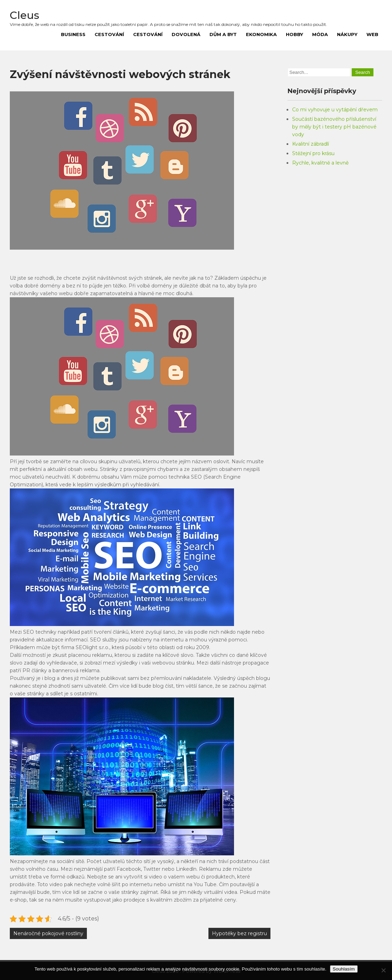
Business (73, 34)
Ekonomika (261, 34)
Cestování (109, 34)
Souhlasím (344, 969)
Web (372, 34)
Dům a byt (223, 34)
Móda (320, 34)
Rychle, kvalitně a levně (320, 163)
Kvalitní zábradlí (311, 144)
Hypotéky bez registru (239, 933)
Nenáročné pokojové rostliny (48, 933)
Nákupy (347, 34)
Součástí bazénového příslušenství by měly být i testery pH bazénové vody (334, 127)
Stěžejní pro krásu (313, 153)
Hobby (294, 34)
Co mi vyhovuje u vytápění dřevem (335, 110)
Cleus (25, 15)
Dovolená (186, 34)
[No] (383, 970)
